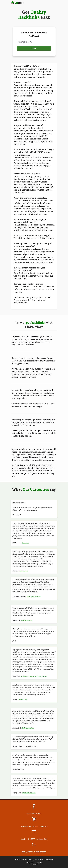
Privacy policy (49, 860)
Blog (31, 860)
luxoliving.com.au (27, 620)
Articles (25, 860)
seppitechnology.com (29, 793)
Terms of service (38, 860)
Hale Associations (28, 728)
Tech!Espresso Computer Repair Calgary (34, 676)
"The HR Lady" (23, 699)
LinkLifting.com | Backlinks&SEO (34, 863)
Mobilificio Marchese (34, 597)
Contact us (18, 860)
